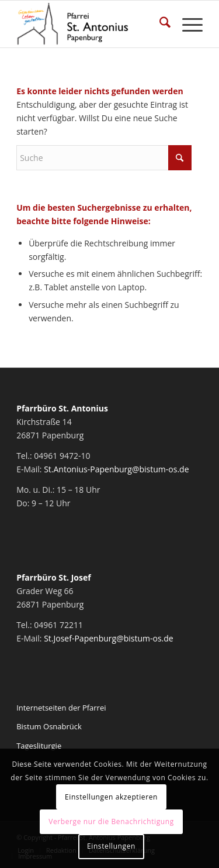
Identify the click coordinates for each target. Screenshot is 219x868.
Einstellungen (111, 846)
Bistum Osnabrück (49, 726)
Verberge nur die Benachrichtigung (111, 821)
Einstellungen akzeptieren (111, 797)
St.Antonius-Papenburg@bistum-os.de (116, 469)
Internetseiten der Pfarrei (61, 708)
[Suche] (159, 24)
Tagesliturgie (39, 746)
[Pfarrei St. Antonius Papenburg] (91, 24)
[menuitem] (159, 24)
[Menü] (187, 24)
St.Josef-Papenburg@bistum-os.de (109, 638)
